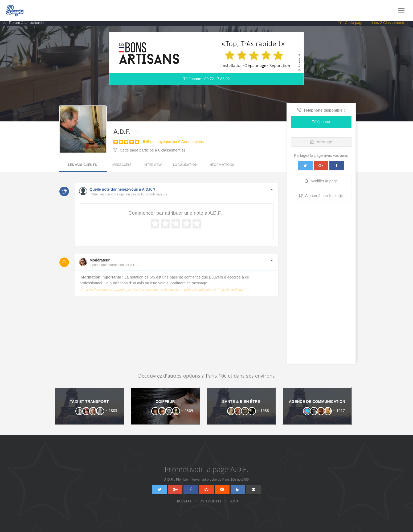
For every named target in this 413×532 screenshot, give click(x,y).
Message (321, 145)
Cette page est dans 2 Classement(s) (373, 26)
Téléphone (321, 125)
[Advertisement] (321, 288)
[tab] (321, 144)
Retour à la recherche (23, 26)
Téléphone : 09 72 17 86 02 (207, 82)
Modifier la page (321, 184)
